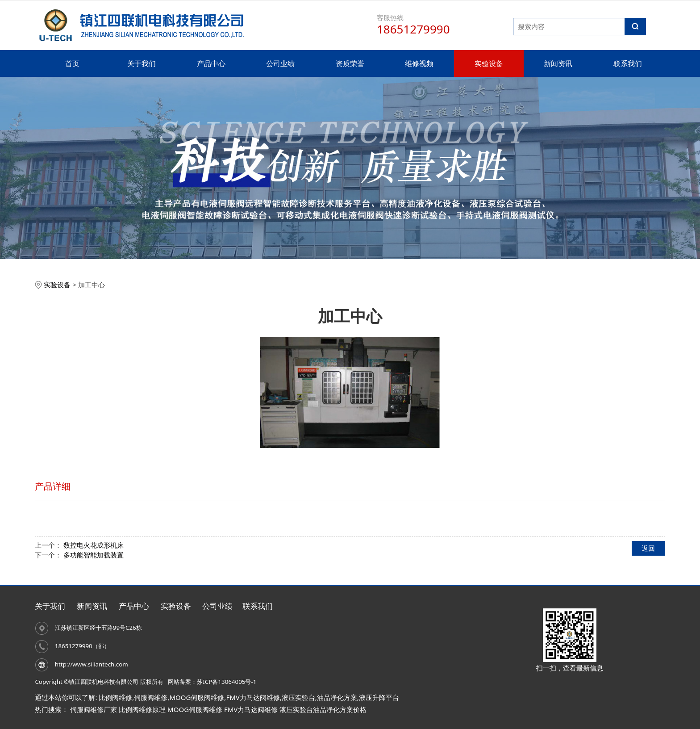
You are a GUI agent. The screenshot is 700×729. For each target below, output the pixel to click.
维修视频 (419, 63)
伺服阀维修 (151, 697)
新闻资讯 (558, 63)
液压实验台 (298, 697)
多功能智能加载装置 (94, 555)
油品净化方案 (337, 697)
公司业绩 (280, 63)
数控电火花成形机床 (94, 545)
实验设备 (489, 63)
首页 (72, 63)
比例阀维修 (115, 697)
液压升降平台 (379, 697)
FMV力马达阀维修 (253, 697)
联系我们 (628, 63)
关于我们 (142, 63)
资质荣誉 (350, 63)
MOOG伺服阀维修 (197, 697)
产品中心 (211, 63)
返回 (648, 548)
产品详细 (53, 486)
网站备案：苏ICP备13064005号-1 (212, 682)
